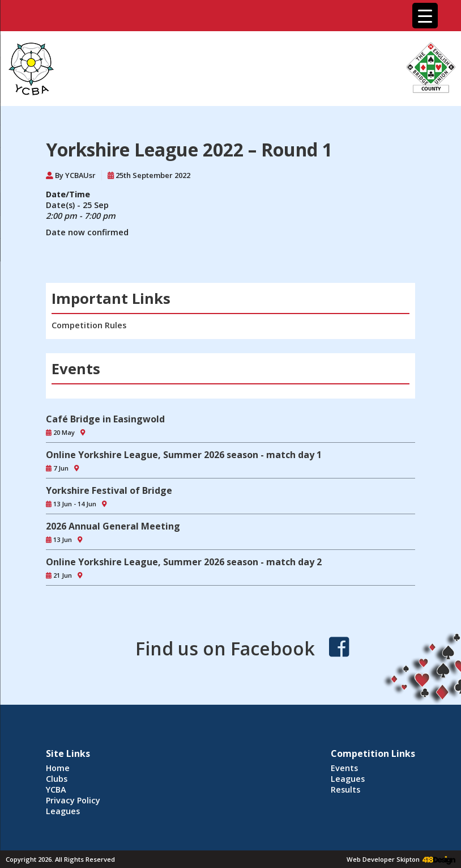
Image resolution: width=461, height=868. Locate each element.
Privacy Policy (73, 800)
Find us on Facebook (225, 648)
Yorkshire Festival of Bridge (109, 490)
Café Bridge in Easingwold (105, 419)
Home (58, 768)
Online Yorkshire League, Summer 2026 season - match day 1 (184, 455)
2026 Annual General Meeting (113, 526)
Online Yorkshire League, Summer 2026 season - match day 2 (184, 562)
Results (345, 789)
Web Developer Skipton (383, 859)
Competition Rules (89, 325)
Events (344, 768)
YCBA (56, 789)
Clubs (57, 779)
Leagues (63, 811)
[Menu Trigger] (425, 16)
